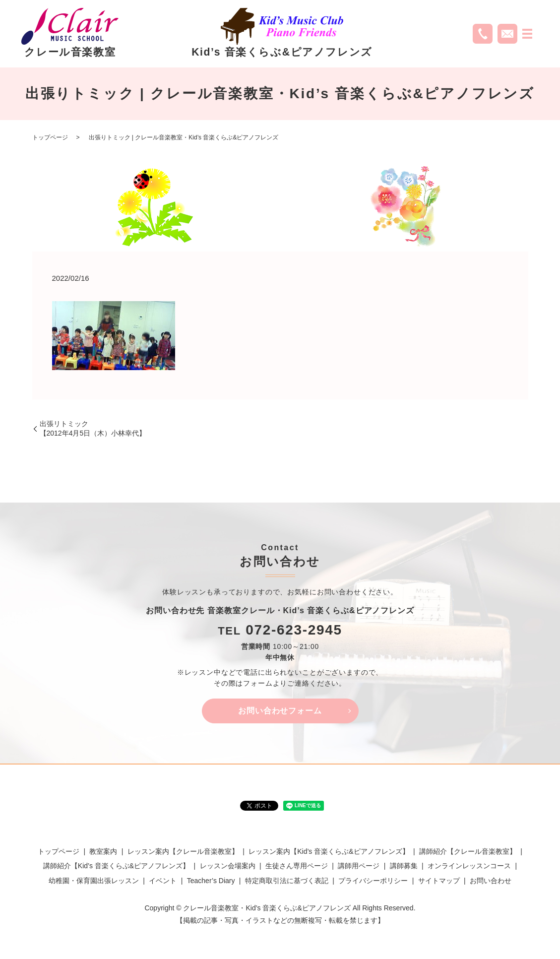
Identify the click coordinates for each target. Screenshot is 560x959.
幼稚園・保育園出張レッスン (94, 881)
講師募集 (404, 866)
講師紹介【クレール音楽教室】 (468, 852)
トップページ (50, 137)
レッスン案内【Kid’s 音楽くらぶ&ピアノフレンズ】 (329, 852)
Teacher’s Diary (211, 881)
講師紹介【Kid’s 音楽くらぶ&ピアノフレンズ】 (116, 866)
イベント (163, 881)
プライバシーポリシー (373, 881)
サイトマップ (439, 881)
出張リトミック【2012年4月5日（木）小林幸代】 (93, 429)
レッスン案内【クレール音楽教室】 (183, 852)
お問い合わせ (491, 881)
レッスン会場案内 (228, 866)
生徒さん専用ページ (297, 866)
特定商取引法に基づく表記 (287, 881)
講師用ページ (359, 866)
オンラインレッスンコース (469, 866)
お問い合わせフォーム (280, 711)
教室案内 (103, 852)
